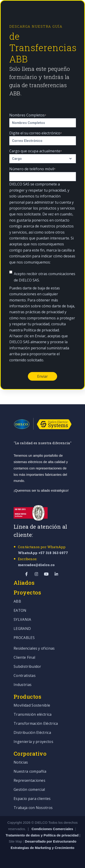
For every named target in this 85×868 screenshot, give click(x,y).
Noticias (21, 763)
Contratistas (25, 676)
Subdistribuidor (27, 667)
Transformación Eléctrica (36, 724)
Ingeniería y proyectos (33, 742)
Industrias (23, 685)
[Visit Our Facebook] (27, 574)
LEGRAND (22, 629)
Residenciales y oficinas (34, 649)
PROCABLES (24, 638)
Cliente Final (24, 658)
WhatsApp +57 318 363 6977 (43, 553)
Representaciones (29, 781)
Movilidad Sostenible (32, 706)
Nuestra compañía (30, 772)
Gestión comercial (29, 790)
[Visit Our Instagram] (36, 574)
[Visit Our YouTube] (46, 574)
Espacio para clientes (32, 799)
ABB (17, 602)
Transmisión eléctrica (33, 715)
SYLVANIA (22, 620)
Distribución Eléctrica (32, 733)
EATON (20, 611)
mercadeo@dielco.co (36, 565)
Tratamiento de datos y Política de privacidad (43, 835)
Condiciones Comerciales (52, 829)
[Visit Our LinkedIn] (56, 574)
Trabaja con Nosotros (33, 808)
